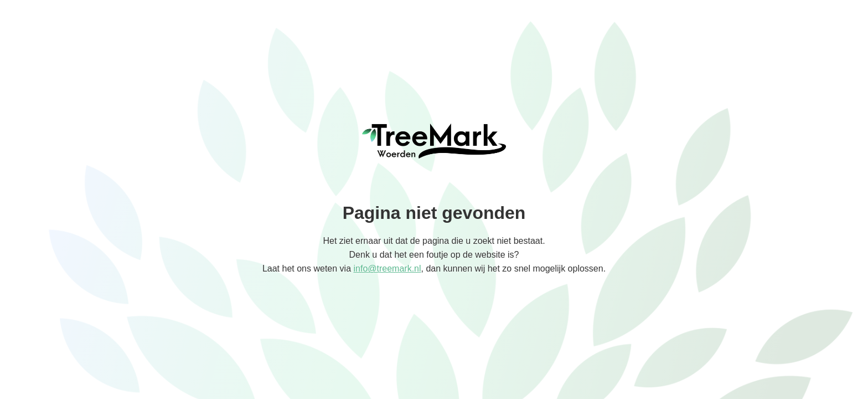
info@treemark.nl (387, 268)
